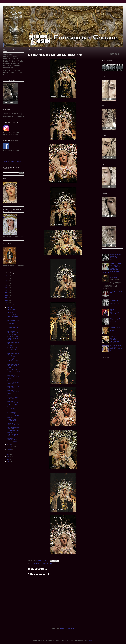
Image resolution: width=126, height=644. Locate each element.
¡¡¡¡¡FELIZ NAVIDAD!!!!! (113, 277)
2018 (7, 288)
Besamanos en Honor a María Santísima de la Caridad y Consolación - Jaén (116, 330)
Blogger (91, 640)
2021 (7, 280)
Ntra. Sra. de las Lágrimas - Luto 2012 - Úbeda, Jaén (13, 414)
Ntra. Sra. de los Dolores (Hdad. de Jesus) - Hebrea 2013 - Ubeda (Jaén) (116, 312)
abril (8, 459)
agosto (9, 449)
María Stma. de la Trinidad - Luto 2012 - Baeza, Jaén (13, 419)
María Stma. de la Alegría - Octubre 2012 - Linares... (12, 440)
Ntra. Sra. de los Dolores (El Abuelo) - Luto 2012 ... (13, 397)
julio (8, 452)
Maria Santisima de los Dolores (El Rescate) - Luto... (13, 371)
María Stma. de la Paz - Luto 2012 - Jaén (13, 387)
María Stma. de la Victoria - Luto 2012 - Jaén (13, 392)
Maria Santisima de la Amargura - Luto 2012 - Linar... (13, 355)
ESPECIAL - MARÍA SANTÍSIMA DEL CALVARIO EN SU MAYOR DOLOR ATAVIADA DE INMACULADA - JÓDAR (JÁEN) (111, 268)
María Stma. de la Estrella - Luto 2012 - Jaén (13, 377)
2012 (7, 303)
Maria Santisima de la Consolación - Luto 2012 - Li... (13, 344)
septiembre (10, 447)
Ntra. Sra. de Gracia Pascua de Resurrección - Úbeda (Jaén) (116, 348)
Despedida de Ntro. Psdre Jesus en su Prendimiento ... (12, 316)
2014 (7, 298)
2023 (7, 276)
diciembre (10, 305)
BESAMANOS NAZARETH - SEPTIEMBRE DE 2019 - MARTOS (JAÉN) (115, 340)
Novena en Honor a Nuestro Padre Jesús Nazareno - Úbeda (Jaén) (116, 257)
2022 (7, 278)
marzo (9, 462)
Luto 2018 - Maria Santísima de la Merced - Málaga (115, 320)
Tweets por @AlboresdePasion (12, 161)
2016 (7, 293)
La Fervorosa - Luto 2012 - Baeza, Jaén (13, 424)
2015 (7, 295)
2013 (7, 300)
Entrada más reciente (35, 624)
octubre (9, 444)
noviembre (10, 307)
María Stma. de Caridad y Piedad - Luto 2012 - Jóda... (12, 403)
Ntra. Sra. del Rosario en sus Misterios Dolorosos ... (13, 322)
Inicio (65, 624)
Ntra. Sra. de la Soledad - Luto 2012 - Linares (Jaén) (13, 333)
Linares (36, 563)
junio (8, 454)
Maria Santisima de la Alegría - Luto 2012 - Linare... (13, 349)
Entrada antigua (92, 624)
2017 (7, 290)
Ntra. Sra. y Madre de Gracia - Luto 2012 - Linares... (13, 360)
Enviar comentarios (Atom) (67, 628)
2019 (7, 285)
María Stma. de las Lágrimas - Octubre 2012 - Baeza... (13, 434)
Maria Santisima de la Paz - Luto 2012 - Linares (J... (13, 366)
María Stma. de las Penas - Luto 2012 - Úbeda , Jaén (13, 408)
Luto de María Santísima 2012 (47, 563)
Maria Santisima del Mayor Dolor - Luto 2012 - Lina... (12, 338)
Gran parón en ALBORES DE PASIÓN (11, 311)
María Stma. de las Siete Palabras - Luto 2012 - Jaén (13, 382)
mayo (9, 457)
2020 (7, 283)
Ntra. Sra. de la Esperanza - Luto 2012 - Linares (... (12, 327)
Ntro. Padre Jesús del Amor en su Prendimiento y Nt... (13, 429)
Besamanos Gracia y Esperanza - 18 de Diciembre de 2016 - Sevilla (116, 302)
